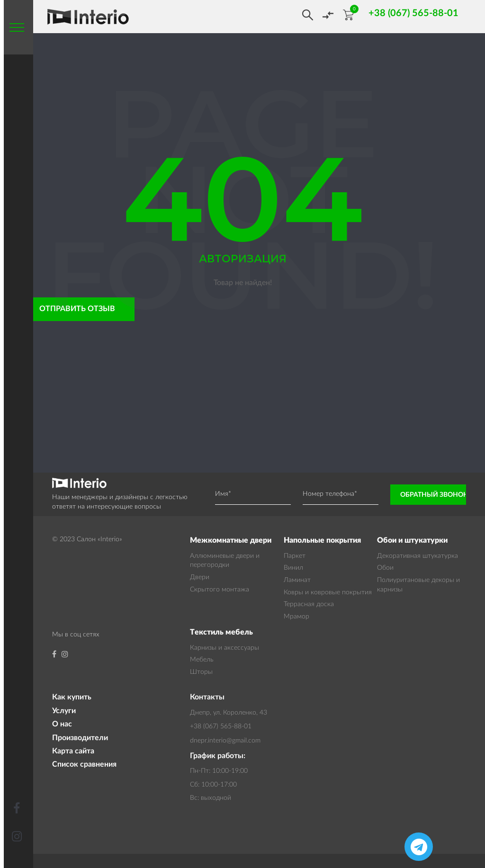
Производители (80, 738)
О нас (62, 724)
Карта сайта (73, 751)
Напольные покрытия (322, 540)
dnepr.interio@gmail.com (225, 741)
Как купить (72, 697)
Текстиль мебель (221, 632)
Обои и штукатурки (412, 540)
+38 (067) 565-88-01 (221, 726)
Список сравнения (84, 764)
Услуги (64, 711)
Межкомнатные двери (231, 540)
